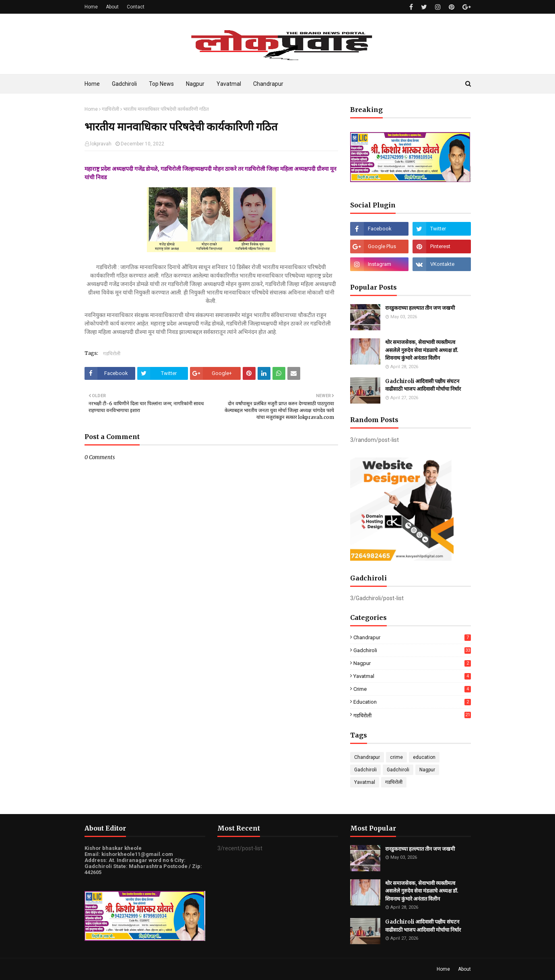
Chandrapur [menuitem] (268, 84)
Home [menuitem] (92, 84)
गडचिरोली (110, 109)
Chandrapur (412, 637)
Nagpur (412, 663)
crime (412, 689)
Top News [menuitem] (161, 84)
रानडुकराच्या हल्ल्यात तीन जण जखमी (420, 308)
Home (91, 7)
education (412, 702)
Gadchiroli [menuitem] (124, 84)
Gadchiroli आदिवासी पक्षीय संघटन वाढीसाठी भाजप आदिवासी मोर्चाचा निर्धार (423, 385)
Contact (136, 7)
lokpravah (101, 144)
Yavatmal (412, 676)
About (112, 7)
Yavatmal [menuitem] (229, 84)
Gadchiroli (412, 650)
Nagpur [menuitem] (195, 84)
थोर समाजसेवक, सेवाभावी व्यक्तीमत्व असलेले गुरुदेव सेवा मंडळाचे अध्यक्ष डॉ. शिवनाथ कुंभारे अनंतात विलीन (422, 350)
